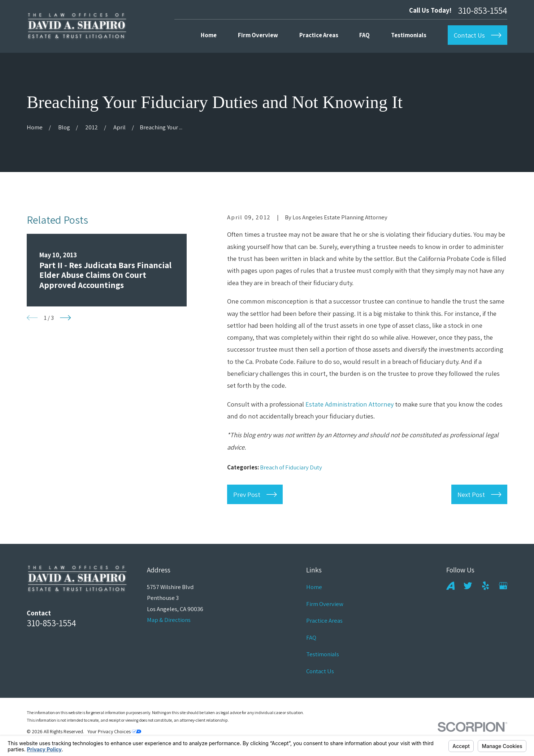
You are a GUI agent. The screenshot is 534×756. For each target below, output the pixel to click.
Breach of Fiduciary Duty (291, 467)
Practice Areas (324, 620)
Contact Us (320, 671)
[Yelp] (486, 586)
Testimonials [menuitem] (409, 35)
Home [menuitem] (209, 35)
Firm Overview (325, 604)
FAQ (311, 637)
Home (314, 587)
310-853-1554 (483, 10)
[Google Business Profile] (503, 586)
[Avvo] (451, 586)
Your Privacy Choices (114, 731)
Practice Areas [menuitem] (319, 35)
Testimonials (323, 654)
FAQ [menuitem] (364, 35)
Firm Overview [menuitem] (258, 35)
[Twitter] (468, 586)
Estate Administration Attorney (350, 404)
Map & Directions (169, 620)
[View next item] (65, 318)
